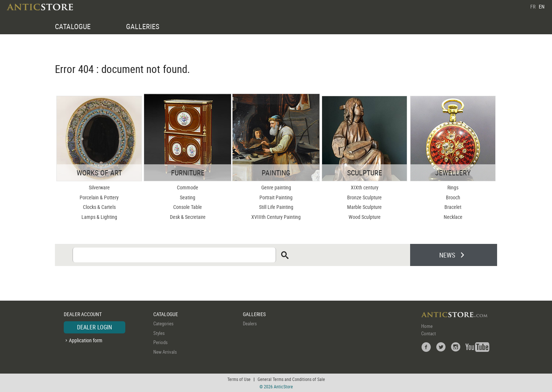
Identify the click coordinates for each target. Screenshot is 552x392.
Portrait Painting (276, 197)
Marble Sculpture (364, 207)
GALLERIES (143, 26)
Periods (160, 342)
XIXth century (365, 187)
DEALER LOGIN (95, 327)
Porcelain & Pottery (99, 197)
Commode (188, 187)
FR (533, 6)
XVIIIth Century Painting (276, 217)
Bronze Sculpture (364, 197)
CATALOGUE (73, 26)
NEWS (447, 255)
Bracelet (453, 207)
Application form (86, 340)
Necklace (453, 217)
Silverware (99, 187)
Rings (453, 187)
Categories (163, 323)
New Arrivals (165, 352)
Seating (188, 197)
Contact (429, 333)
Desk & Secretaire (188, 217)
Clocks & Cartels (99, 207)
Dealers (250, 323)
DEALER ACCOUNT (83, 314)
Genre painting (276, 187)
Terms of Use (239, 379)
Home (427, 326)
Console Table (188, 207)
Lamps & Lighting (99, 217)
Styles (159, 333)
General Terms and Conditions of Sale (291, 379)
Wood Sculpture (365, 217)
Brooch (453, 197)
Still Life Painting (276, 207)
